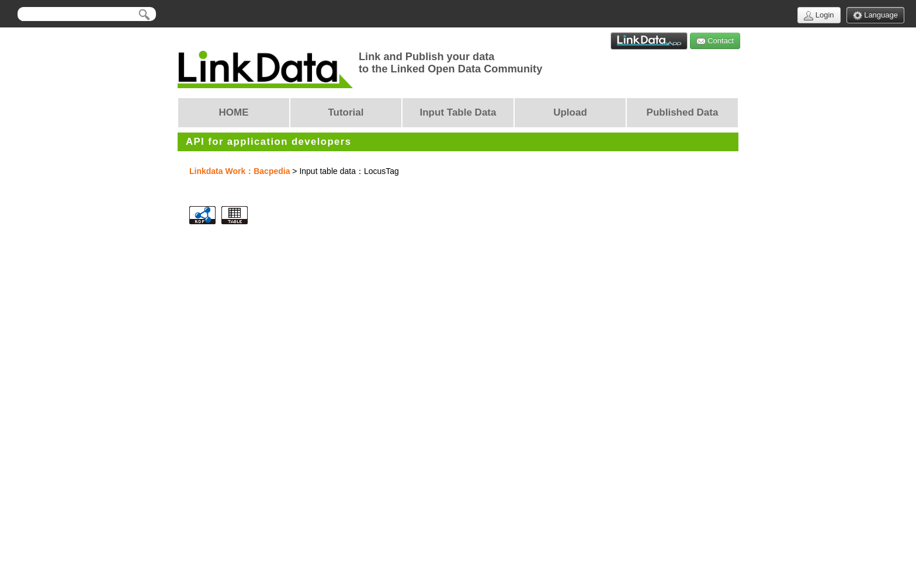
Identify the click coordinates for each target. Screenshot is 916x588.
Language (875, 15)
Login (819, 15)
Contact (715, 41)
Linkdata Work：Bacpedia (240, 171)
